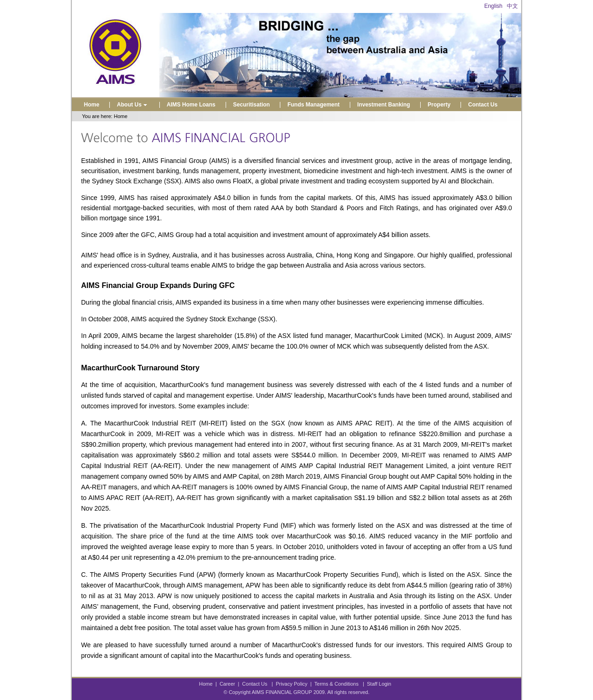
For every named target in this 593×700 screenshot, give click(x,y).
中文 (512, 6)
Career (227, 684)
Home (91, 105)
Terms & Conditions (337, 684)
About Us (133, 105)
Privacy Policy (291, 684)
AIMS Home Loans (191, 105)
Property (439, 105)
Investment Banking (384, 105)
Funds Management (313, 105)
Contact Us (483, 105)
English (493, 6)
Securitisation (251, 105)
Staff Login (379, 684)
